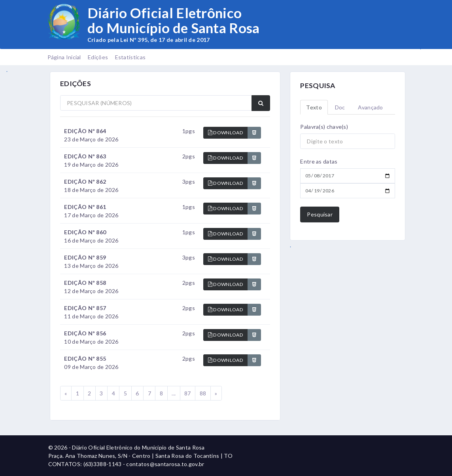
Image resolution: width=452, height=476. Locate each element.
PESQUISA (318, 86)
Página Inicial (64, 57)
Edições (98, 57)
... (174, 393)
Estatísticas (130, 57)
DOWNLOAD (226, 133)
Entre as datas (319, 161)
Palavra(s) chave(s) (324, 127)
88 (203, 393)
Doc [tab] (340, 107)
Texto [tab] (314, 107)
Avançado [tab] (370, 107)
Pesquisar (320, 214)
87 (188, 393)
